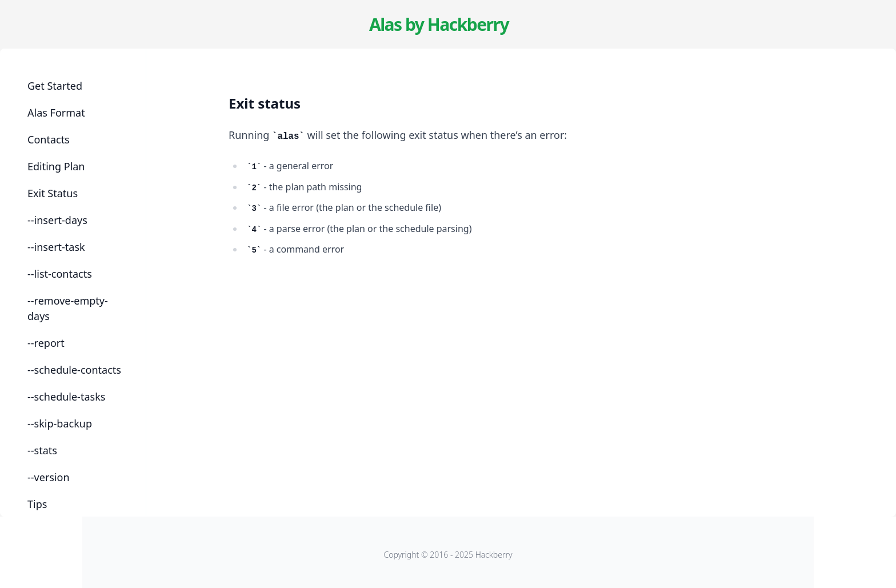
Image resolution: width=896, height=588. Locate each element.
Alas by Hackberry (439, 24)
